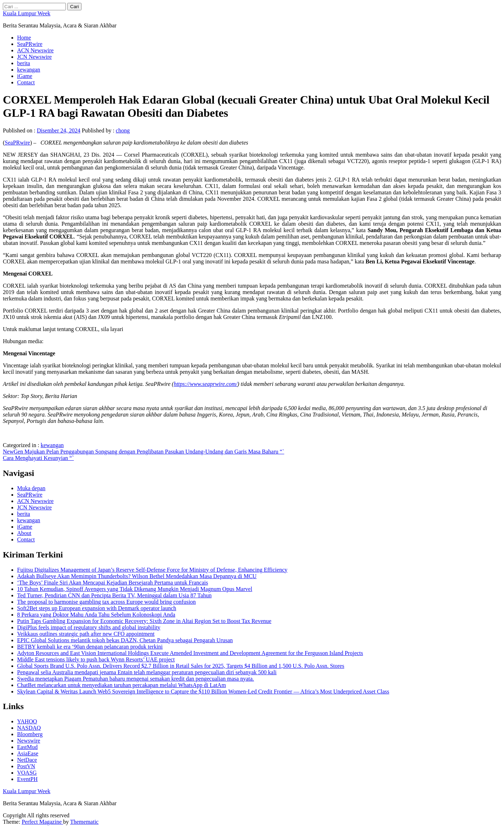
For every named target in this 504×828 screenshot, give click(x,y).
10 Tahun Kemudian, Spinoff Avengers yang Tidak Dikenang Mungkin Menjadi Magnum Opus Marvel (135, 589)
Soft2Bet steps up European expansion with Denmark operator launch (97, 608)
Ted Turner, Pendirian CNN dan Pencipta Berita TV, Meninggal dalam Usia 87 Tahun (114, 595)
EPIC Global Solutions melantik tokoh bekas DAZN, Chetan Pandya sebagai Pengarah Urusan (125, 640)
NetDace (27, 760)
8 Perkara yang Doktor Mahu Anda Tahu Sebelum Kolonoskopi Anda (96, 615)
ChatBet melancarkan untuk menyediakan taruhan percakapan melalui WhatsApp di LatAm (122, 685)
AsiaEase (28, 753)
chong (123, 130)
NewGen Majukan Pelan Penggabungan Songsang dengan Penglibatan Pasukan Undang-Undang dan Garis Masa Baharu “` (143, 452)
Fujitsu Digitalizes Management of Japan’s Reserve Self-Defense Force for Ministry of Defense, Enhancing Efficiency (152, 570)
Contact (26, 82)
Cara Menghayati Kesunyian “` (38, 458)
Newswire (29, 741)
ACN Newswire (35, 50)
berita (23, 63)
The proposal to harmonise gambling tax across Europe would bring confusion (106, 602)
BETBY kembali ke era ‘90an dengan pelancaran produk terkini (90, 647)
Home (24, 38)
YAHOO (27, 721)
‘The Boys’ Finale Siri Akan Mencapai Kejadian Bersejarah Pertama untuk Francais (112, 583)
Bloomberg (30, 734)
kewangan (29, 70)
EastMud (27, 747)
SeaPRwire (30, 44)
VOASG (27, 773)
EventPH (27, 779)
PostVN (26, 766)
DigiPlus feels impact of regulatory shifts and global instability (89, 627)
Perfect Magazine (42, 822)
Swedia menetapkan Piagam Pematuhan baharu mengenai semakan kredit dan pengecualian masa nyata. (136, 679)
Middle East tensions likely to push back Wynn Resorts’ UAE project (96, 659)
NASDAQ (29, 728)
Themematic (84, 822)
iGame (25, 76)
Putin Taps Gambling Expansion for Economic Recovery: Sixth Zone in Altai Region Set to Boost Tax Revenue (144, 621)
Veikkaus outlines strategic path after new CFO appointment (86, 634)
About (24, 533)
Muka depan (31, 488)
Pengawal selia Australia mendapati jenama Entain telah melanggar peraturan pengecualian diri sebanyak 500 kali (147, 672)
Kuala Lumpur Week (27, 13)
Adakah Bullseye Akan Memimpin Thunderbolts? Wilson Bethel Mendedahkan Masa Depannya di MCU (137, 576)
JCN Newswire (34, 57)
